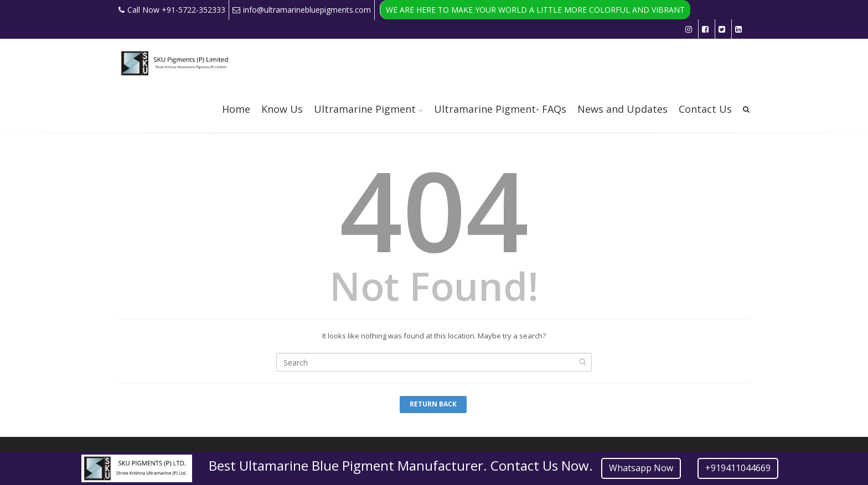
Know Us (282, 109)
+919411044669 (738, 468)
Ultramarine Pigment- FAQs (500, 109)
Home (236, 109)
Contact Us (705, 109)
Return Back (433, 404)
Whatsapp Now (641, 468)
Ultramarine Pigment (365, 109)
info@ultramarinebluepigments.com (302, 10)
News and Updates (622, 109)
